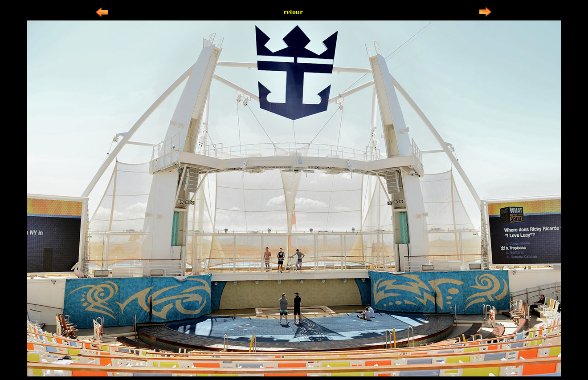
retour (293, 12)
